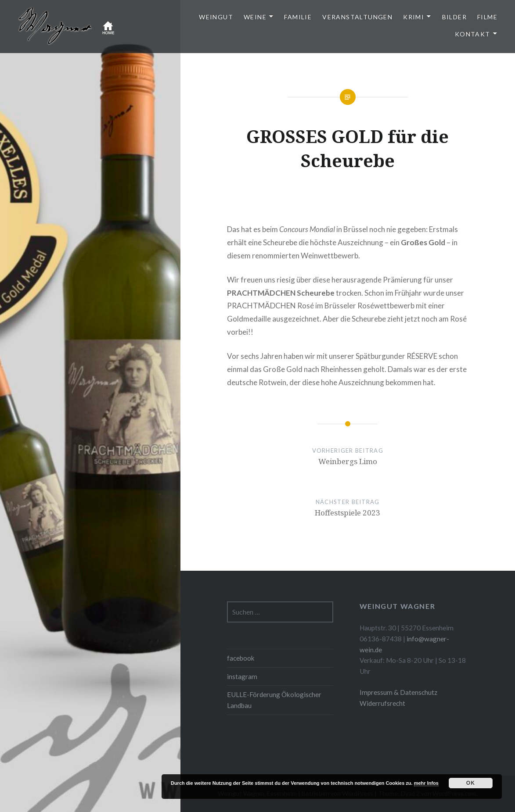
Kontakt (473, 34)
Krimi (414, 17)
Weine (255, 17)
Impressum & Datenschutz (398, 692)
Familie (298, 17)
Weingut (216, 17)
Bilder (454, 17)
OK (471, 783)
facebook (241, 658)
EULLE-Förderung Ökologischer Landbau (274, 700)
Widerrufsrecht (382, 703)
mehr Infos (426, 783)
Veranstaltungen (357, 17)
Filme (487, 17)
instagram (242, 676)
